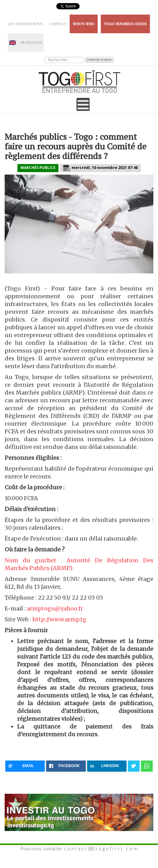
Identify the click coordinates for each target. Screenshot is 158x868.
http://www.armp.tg (59, 619)
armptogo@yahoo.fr (55, 608)
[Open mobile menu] (83, 104)
